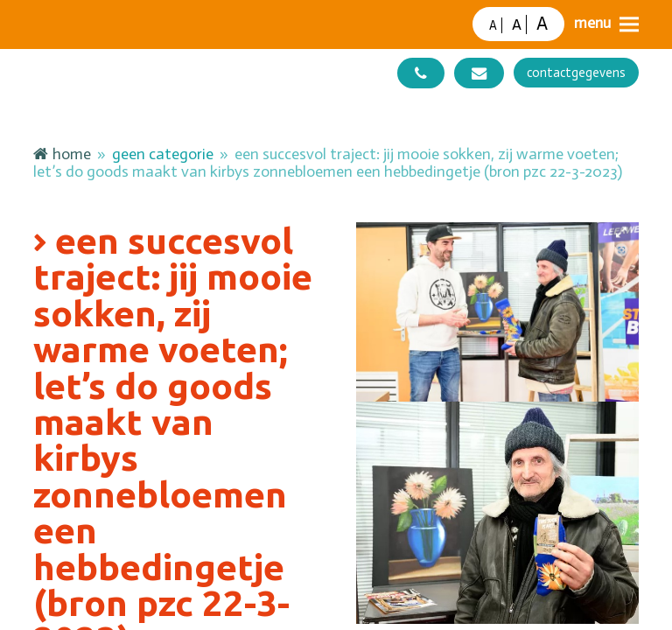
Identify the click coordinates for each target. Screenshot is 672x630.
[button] (606, 24)
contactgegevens (576, 73)
